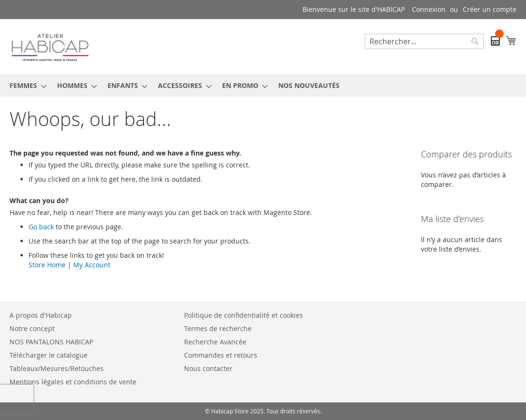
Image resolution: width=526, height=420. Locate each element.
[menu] (263, 85)
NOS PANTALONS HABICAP (51, 342)
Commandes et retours (221, 355)
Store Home (47, 265)
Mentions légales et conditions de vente (73, 382)
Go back (41, 227)
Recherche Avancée (215, 342)
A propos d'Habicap (41, 315)
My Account (92, 265)
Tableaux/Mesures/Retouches (57, 368)
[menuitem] (25, 85)
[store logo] (50, 46)
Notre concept (32, 328)
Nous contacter (208, 368)
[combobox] (424, 41)
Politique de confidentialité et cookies (244, 315)
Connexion (429, 9)
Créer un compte (490, 9)
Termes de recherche (218, 328)
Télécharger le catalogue (49, 355)
